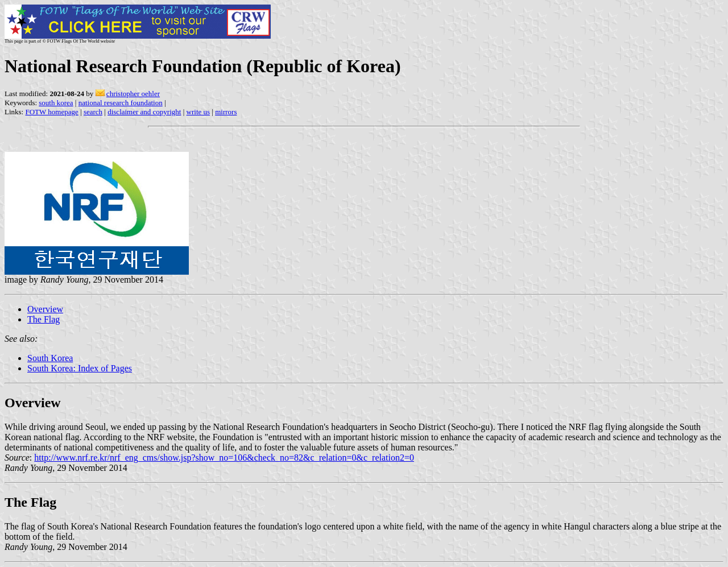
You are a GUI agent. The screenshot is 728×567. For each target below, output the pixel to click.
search (93, 112)
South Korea (50, 358)
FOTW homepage (51, 112)
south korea (56, 103)
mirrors (226, 112)
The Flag (44, 319)
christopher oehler (133, 94)
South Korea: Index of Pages (80, 368)
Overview (45, 309)
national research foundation (121, 103)
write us (198, 112)
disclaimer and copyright (144, 112)
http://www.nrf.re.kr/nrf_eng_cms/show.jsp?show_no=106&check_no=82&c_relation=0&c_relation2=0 (224, 458)
